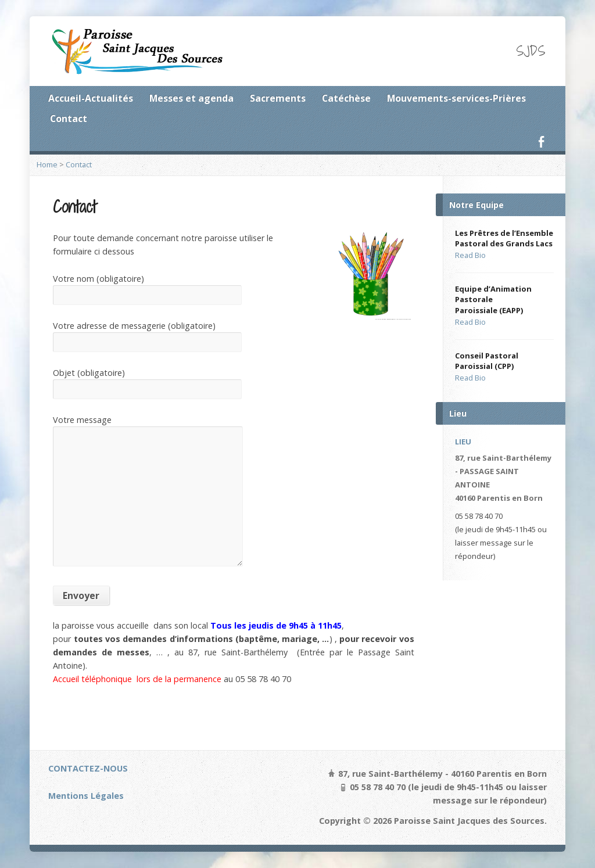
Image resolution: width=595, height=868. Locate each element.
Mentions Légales (86, 796)
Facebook (541, 141)
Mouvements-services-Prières (456, 98)
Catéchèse (346, 98)
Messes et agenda (191, 98)
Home (47, 164)
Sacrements (278, 98)
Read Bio (470, 255)
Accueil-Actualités (91, 98)
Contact (69, 119)
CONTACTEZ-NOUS (88, 768)
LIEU (463, 442)
